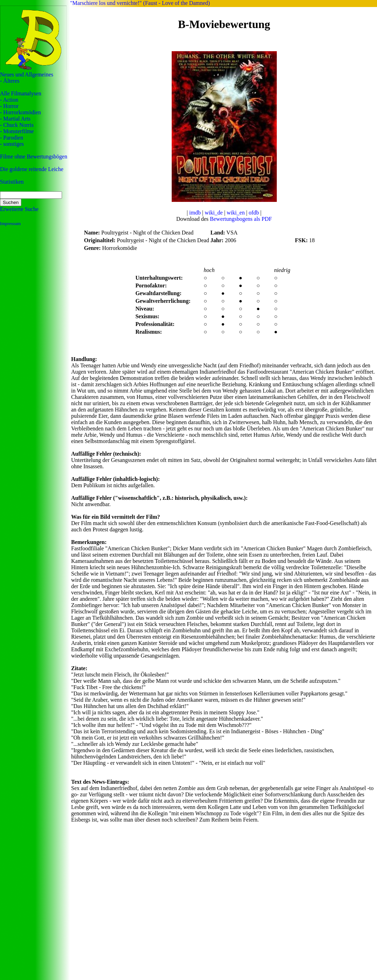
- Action (9, 100)
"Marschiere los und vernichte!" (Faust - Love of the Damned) (140, 3)
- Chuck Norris (17, 125)
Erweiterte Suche (19, 209)
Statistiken (12, 182)
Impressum (10, 223)
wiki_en (236, 213)
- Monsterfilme (17, 131)
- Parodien (12, 138)
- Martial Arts (15, 119)
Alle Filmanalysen (21, 93)
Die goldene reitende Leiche (32, 169)
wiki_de (214, 213)
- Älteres (10, 81)
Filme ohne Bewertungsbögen (34, 156)
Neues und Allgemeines (27, 74)
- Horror (9, 106)
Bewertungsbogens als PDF (241, 219)
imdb (195, 213)
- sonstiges (12, 144)
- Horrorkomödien (20, 112)
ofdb (254, 213)
